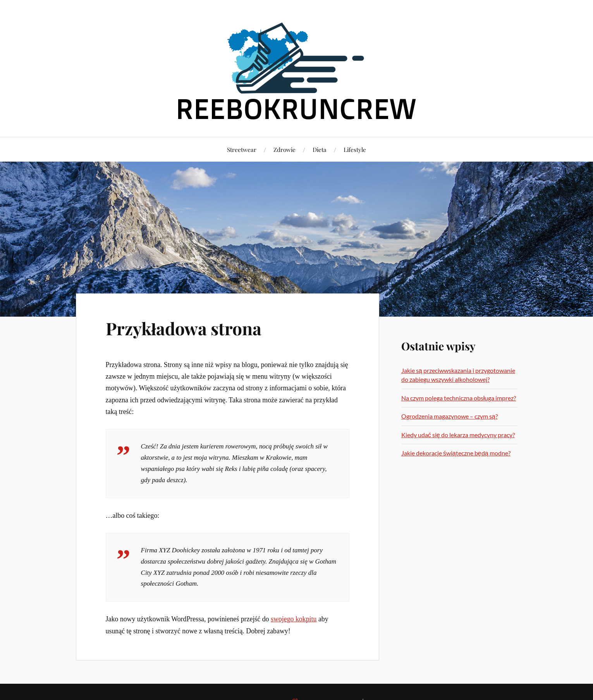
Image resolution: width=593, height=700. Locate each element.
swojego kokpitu (294, 619)
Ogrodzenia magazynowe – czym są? (449, 416)
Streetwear (242, 149)
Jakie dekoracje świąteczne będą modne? (456, 453)
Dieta (320, 149)
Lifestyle (355, 149)
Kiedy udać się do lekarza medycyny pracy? (458, 435)
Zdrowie (284, 149)
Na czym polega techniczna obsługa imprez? (459, 398)
